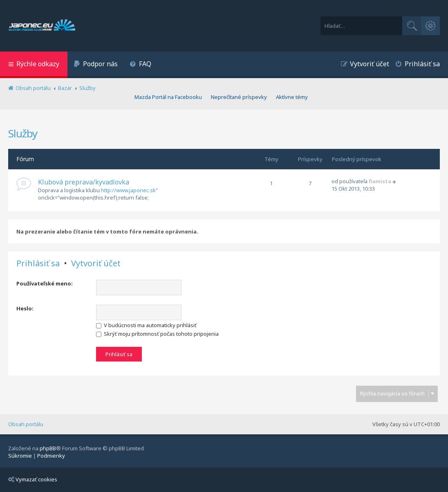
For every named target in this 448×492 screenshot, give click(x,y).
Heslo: (25, 308)
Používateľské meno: (45, 283)
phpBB (48, 448)
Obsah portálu (26, 424)
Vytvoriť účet (96, 263)
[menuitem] (96, 65)
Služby (23, 133)
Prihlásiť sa (38, 263)
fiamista (380, 181)
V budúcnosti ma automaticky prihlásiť (146, 325)
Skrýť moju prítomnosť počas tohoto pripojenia (157, 334)
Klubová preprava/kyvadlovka (84, 182)
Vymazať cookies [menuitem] (33, 479)
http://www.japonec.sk (128, 190)
